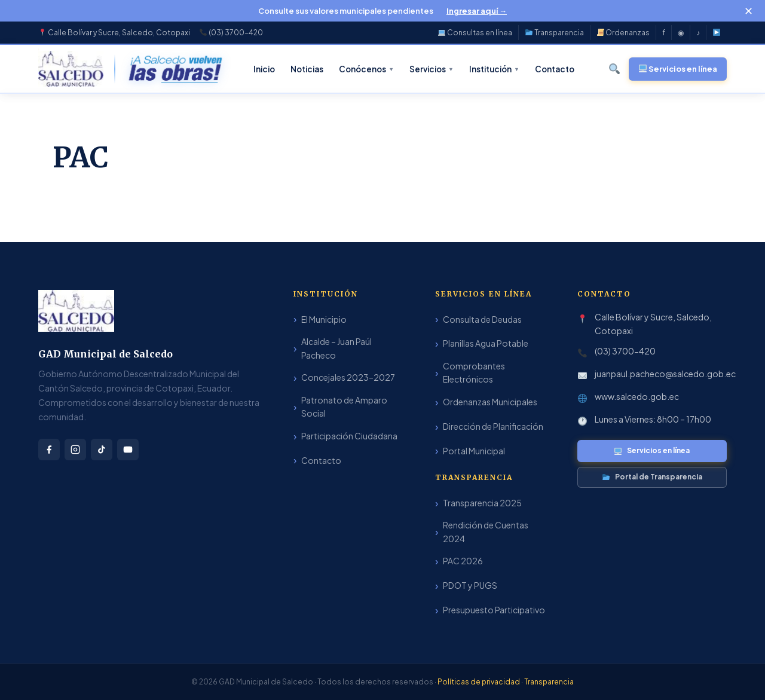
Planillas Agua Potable (486, 343)
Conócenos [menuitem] (366, 69)
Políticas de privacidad (479, 682)
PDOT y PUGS (470, 585)
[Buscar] (615, 69)
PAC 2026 (463, 561)
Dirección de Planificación (493, 426)
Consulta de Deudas (482, 319)
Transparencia (555, 33)
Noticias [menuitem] (307, 69)
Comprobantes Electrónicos (474, 372)
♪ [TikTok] (698, 33)
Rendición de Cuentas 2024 (486, 531)
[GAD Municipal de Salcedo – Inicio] (71, 69)
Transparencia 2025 (482, 503)
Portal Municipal (474, 451)
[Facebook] (49, 450)
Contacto (321, 460)
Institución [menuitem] (494, 69)
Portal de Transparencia (652, 477)
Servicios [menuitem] (432, 69)
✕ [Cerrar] (749, 10)
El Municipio (324, 319)
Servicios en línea (652, 450)
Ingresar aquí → (477, 11)
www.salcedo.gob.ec (637, 396)
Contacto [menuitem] (555, 69)
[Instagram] (75, 450)
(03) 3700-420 (625, 351)
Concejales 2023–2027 (348, 377)
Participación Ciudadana (349, 436)
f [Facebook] (664, 33)
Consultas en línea (475, 33)
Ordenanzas (624, 33)
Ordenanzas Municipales (490, 402)
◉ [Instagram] (681, 33)
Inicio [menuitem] (264, 69)
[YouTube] (716, 33)
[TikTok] (102, 450)
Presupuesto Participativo (494, 610)
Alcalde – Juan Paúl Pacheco (336, 348)
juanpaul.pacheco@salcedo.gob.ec (665, 374)
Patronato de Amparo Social (344, 406)
